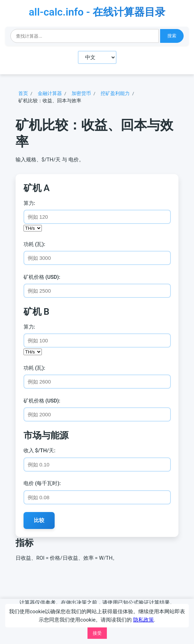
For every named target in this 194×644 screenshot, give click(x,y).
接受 (97, 633)
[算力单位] (33, 228)
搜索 (172, 36)
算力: (29, 203)
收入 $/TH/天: (40, 451)
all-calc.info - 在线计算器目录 (97, 12)
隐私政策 (144, 620)
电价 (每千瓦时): (42, 483)
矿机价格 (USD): (42, 277)
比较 (39, 520)
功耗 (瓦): (34, 244)
